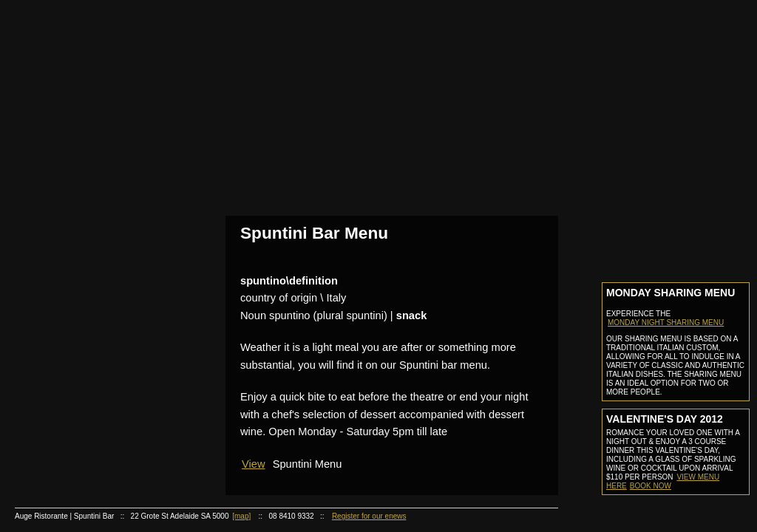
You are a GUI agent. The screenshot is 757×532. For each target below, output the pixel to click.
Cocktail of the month (101, 459)
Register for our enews (369, 516)
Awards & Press (101, 122)
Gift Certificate (94, 384)
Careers (94, 478)
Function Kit (101, 346)
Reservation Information (101, 178)
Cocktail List (101, 252)
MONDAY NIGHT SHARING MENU (666, 323)
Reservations (94, 159)
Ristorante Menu (101, 290)
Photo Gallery (101, 140)
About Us (94, 66)
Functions (94, 328)
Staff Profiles (101, 103)
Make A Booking (101, 196)
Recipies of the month (101, 441)
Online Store (94, 403)
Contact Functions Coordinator (101, 365)
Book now (651, 486)
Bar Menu (101, 234)
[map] (241, 516)
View (254, 464)
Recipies (94, 422)
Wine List (101, 308)
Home (94, 47)
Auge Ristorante (94, 272)
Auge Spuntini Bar (94, 215)
